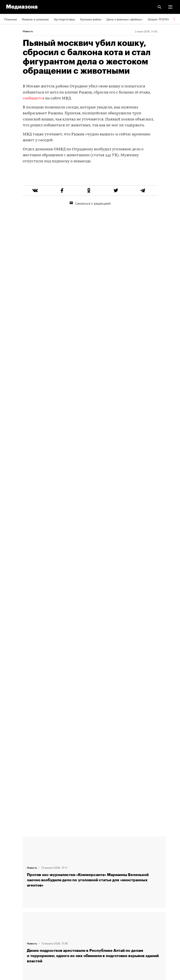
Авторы (9, 866)
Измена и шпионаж (35, 19)
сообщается (34, 98)
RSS (9, 890)
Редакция (11, 842)
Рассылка (11, 902)
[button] (170, 7)
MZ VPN (10, 914)
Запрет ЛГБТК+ (158, 19)
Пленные (11, 19)
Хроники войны (91, 19)
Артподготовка (64, 19)
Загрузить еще (94, 692)
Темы (8, 878)
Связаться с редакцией (90, 219)
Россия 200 (13, 926)
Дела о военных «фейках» (124, 19)
